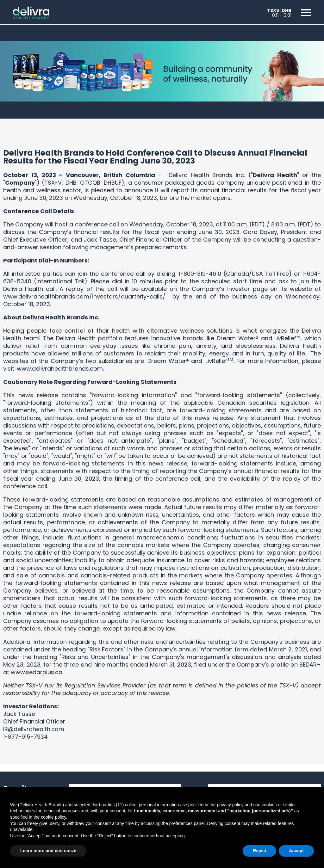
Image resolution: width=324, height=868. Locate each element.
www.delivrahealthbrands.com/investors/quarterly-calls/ (84, 296)
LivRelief (216, 361)
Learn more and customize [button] (48, 851)
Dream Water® (168, 361)
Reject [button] (259, 851)
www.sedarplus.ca (37, 672)
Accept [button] (296, 851)
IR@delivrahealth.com (34, 729)
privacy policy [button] (230, 805)
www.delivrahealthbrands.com (60, 369)
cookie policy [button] (53, 817)
